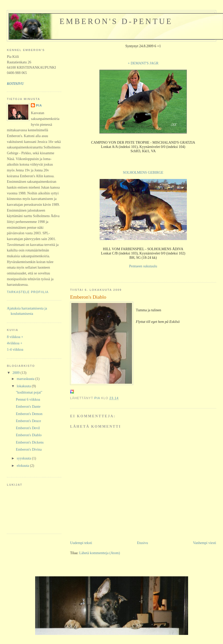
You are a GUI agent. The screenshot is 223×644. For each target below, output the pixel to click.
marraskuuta (26, 379)
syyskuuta (24, 458)
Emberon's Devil (28, 428)
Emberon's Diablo (29, 435)
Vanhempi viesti (205, 543)
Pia (39, 106)
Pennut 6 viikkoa (28, 399)
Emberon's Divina (29, 449)
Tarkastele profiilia (28, 292)
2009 (16, 373)
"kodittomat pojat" (29, 392)
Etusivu (142, 543)
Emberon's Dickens (30, 442)
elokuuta (23, 466)
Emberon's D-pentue (116, 21)
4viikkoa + (15, 343)
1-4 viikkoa (15, 349)
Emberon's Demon (29, 414)
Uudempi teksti (81, 543)
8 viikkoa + (15, 337)
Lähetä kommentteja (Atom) (99, 553)
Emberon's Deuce (29, 421)
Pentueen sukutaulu (143, 266)
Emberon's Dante (28, 406)
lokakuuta (24, 386)
